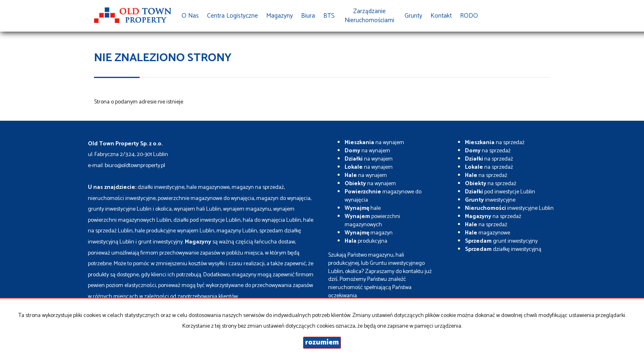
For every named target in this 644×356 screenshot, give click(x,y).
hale (363, 208)
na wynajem (374, 143)
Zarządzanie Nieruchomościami (369, 16)
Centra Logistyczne (232, 16)
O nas (190, 16)
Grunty (413, 16)
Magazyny (279, 16)
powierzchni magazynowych (372, 221)
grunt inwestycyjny (501, 241)
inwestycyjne (490, 200)
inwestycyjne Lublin (509, 208)
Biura (308, 16)
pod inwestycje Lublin (500, 192)
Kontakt (441, 16)
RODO (469, 16)
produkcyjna (366, 241)
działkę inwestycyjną (503, 249)
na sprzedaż (495, 143)
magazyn (369, 233)
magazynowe (488, 233)
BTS (329, 16)
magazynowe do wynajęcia (383, 196)
